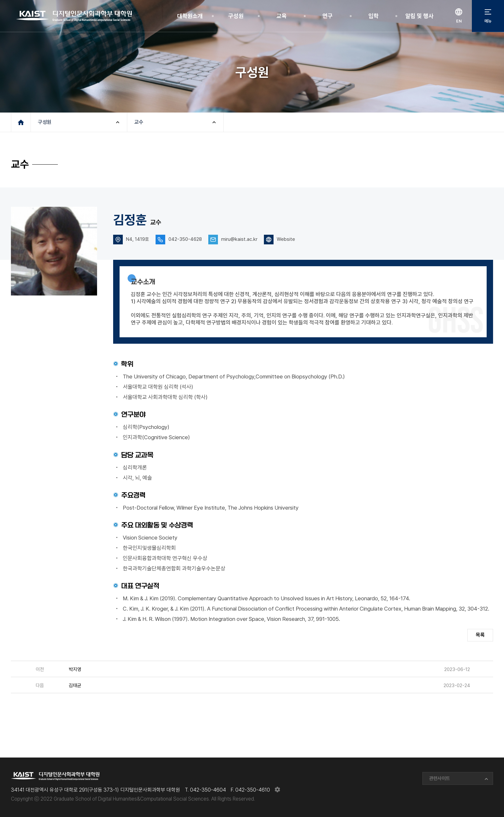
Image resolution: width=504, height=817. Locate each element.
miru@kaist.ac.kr (239, 239)
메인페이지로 (21, 122)
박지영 (75, 669)
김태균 (75, 685)
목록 (480, 635)
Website (286, 239)
